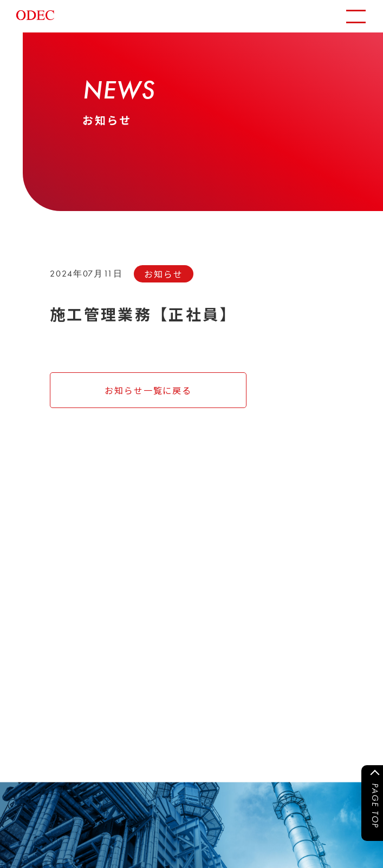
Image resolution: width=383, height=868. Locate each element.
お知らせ (30, 636)
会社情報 (95, 653)
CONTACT (83, 751)
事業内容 (95, 636)
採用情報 (30, 670)
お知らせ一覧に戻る (148, 390)
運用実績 (30, 653)
